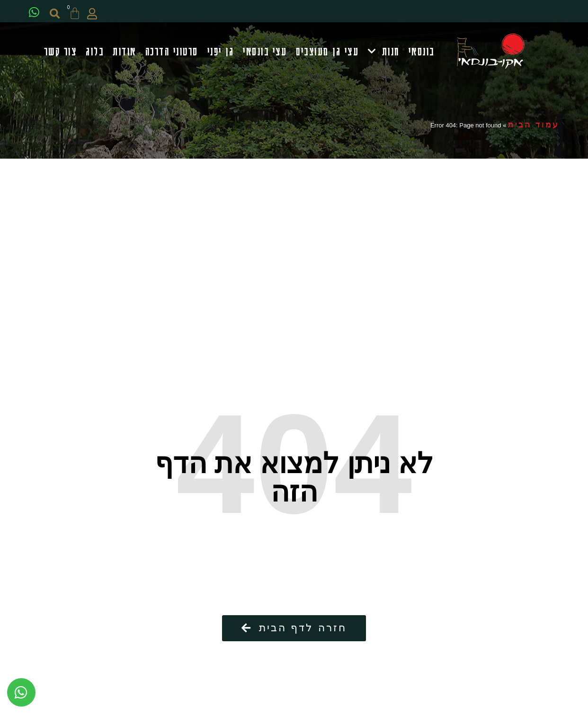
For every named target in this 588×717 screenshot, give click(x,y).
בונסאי (422, 51)
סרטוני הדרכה (172, 51)
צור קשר (61, 51)
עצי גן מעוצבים (327, 51)
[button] (58, 14)
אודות (125, 51)
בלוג (95, 51)
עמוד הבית (534, 126)
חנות (384, 52)
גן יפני (221, 51)
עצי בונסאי (265, 51)
